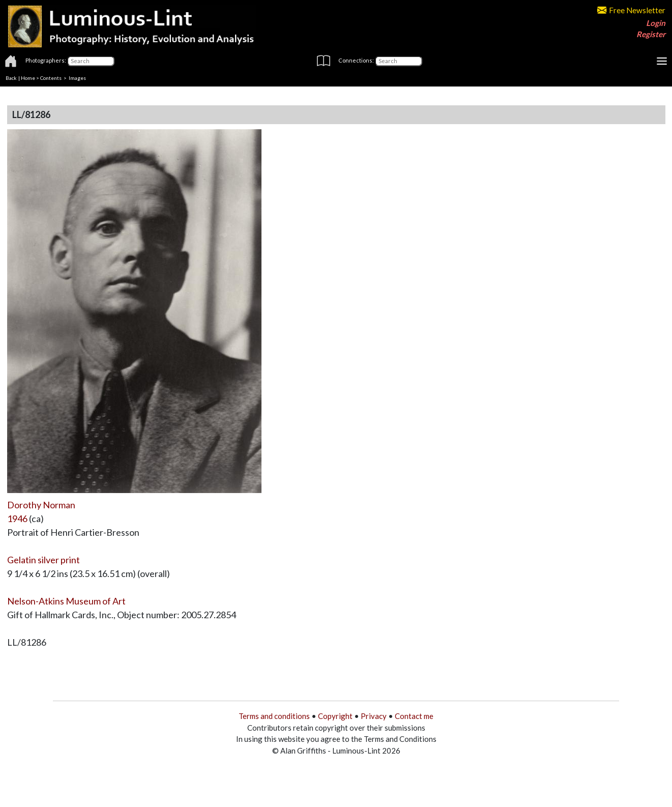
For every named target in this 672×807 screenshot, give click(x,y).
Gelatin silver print (43, 560)
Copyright (335, 716)
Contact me (414, 716)
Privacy (374, 716)
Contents (51, 78)
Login (656, 23)
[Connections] (399, 61)
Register (651, 34)
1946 (17, 518)
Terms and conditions (274, 716)
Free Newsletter (631, 10)
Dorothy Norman (41, 505)
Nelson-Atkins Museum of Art (66, 601)
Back (11, 78)
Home (28, 78)
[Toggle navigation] (662, 61)
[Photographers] (91, 61)
